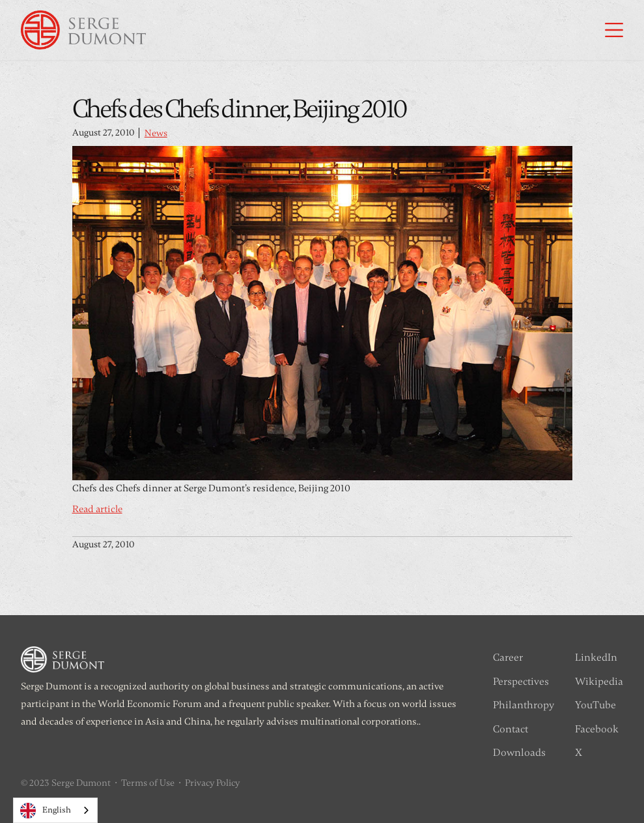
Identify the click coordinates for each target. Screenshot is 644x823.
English (46, 811)
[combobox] (55, 810)
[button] (614, 30)
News (156, 133)
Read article (97, 509)
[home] (83, 30)
